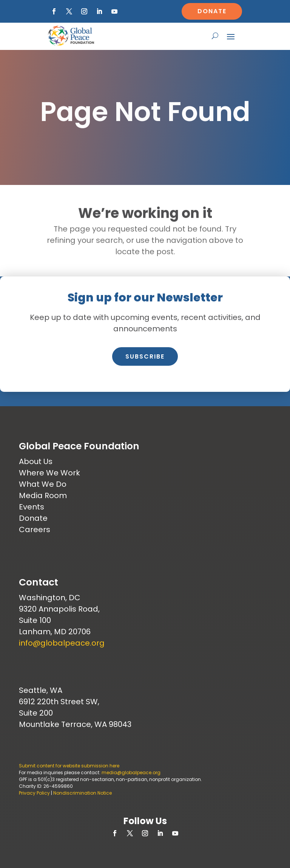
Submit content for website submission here (69, 766)
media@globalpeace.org (131, 773)
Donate (212, 11)
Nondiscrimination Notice (83, 793)
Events (32, 507)
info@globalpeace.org (62, 643)
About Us (36, 461)
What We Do (43, 484)
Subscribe (145, 356)
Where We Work (49, 473)
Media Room (43, 495)
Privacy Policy (34, 793)
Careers (35, 529)
